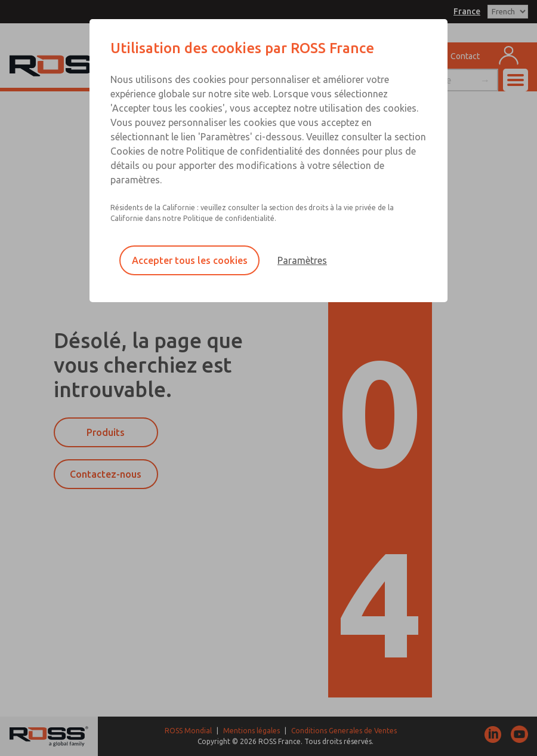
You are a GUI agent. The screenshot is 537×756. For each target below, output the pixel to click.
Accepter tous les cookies (190, 260)
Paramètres (302, 260)
